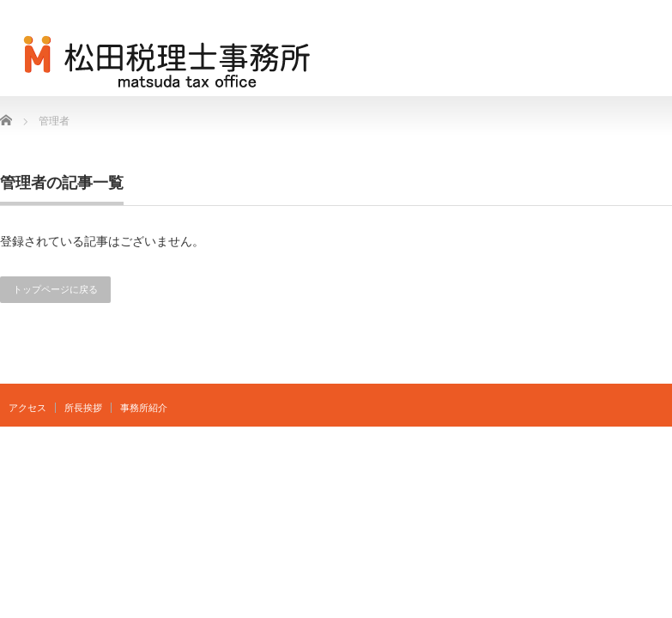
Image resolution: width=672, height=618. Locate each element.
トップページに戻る (55, 289)
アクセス (27, 408)
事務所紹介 (144, 408)
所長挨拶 (83, 408)
